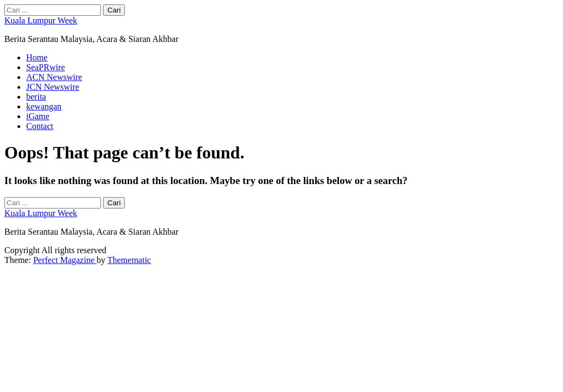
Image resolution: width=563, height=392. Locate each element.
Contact (40, 126)
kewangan (44, 106)
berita (36, 97)
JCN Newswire (53, 87)
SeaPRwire (46, 67)
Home (37, 57)
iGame (38, 116)
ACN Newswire (54, 77)
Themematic (129, 260)
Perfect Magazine (65, 260)
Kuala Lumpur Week (41, 20)
